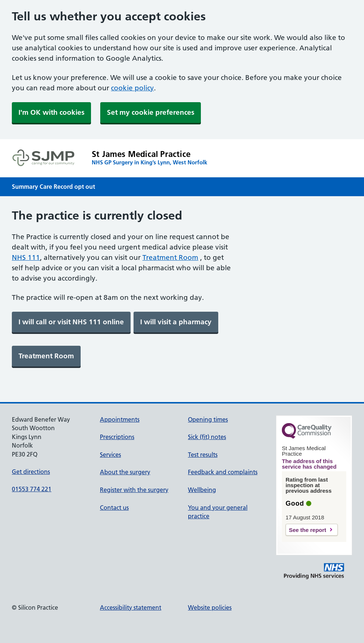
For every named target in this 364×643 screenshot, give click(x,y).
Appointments (120, 419)
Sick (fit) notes (207, 437)
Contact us (114, 508)
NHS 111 (26, 257)
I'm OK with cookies (51, 112)
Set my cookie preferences (151, 112)
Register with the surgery (134, 490)
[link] (71, 322)
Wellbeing (202, 490)
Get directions (31, 472)
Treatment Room (170, 257)
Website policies (210, 607)
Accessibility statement (131, 607)
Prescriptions (117, 437)
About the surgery (125, 472)
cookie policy (132, 88)
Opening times (208, 419)
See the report (308, 530)
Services (110, 455)
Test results (203, 455)
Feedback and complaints (223, 472)
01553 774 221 (32, 489)
